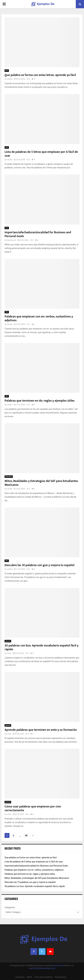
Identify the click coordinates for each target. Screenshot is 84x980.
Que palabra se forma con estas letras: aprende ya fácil (40, 75)
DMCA (29, 977)
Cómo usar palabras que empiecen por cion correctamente (33, 808)
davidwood (11, 240)
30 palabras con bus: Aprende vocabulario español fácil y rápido (41, 647)
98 (26, 836)
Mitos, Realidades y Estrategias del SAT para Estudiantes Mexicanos (41, 483)
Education (9, 477)
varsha (10, 79)
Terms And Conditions (43, 977)
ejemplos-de (58, 966)
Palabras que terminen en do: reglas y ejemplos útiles (40, 401)
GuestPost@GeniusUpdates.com (42, 968)
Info (7, 71)
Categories (10, 907)
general (8, 641)
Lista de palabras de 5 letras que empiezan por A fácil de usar (41, 154)
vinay (9, 653)
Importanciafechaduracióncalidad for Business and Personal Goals (38, 234)
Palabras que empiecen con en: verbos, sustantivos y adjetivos (39, 318)
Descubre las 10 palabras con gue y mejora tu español (39, 565)
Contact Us (20, 977)
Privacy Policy (61, 977)
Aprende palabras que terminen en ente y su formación (41, 730)
